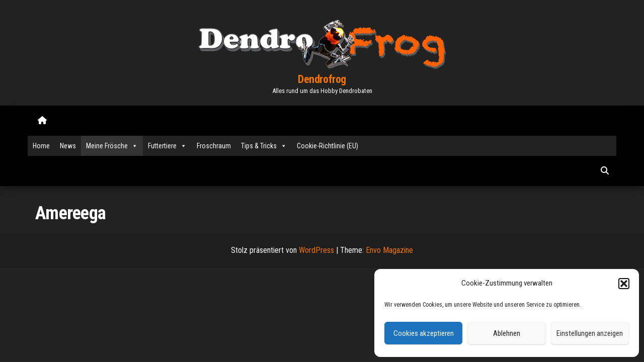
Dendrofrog (322, 79)
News (68, 146)
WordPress (316, 250)
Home (41, 146)
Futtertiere (167, 146)
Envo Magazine (389, 250)
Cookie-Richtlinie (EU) (328, 146)
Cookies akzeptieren (424, 333)
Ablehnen (507, 333)
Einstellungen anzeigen (590, 333)
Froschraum (214, 146)
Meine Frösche (112, 146)
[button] (624, 284)
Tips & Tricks (264, 146)
